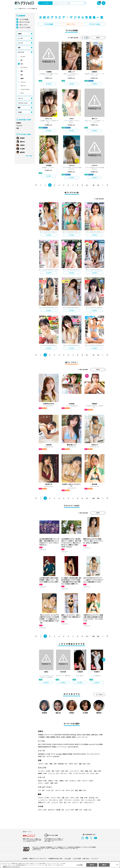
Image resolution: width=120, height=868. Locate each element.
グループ (60, 790)
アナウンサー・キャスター (74, 800)
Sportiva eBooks (72, 747)
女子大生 (93, 798)
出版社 (20, 34)
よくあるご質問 (76, 859)
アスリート (77, 802)
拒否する (92, 865)
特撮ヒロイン (44, 802)
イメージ (20, 98)
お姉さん (53, 781)
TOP (16, 9)
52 (98, 355)
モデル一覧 (29, 156)
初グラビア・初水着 (56, 810)
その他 (20, 112)
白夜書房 (68, 737)
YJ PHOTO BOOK (57, 744)
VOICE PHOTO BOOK (79, 754)
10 (87, 185)
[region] (60, 865)
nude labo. (56, 756)
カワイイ (87, 781)
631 (98, 636)
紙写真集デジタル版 (44, 754)
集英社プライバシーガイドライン (38, 859)
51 (93, 355)
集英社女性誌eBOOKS (45, 747)
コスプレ (43, 764)
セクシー (99, 781)
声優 (84, 798)
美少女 (43, 781)
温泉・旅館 (81, 790)
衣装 (19, 48)
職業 (19, 108)
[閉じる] (117, 865)
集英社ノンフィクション (59, 747)
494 (98, 498)
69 (98, 185)
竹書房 (48, 737)
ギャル (22, 93)
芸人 (67, 802)
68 (93, 185)
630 (93, 636)
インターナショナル (25, 89)
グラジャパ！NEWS (25, 27)
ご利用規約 (25, 859)
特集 (18, 128)
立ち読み (49, 84)
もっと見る (99, 694)
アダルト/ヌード (88, 802)
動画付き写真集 (67, 754)
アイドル (55, 798)
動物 (79, 810)
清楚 (42, 783)
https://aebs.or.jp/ (36, 850)
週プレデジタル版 (24, 22)
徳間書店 (53, 737)
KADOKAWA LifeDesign (69, 735)
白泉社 (63, 737)
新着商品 (19, 123)
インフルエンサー (93, 800)
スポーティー (23, 86)
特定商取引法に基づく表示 (56, 859)
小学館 (100, 735)
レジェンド (57, 802)
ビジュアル (21, 52)
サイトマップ (95, 859)
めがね (73, 764)
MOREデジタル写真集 (80, 744)
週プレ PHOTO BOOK (45, 744)
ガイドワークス (49, 735)
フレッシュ (23, 82)
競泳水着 (63, 764)
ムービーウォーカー (82, 737)
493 (93, 498)
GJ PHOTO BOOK (68, 744)
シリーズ (20, 43)
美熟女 (64, 781)
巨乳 (22, 60)
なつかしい (75, 781)
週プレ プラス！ (24, 25)
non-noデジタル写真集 (94, 744)
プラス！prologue (56, 754)
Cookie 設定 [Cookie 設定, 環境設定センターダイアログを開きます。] (80, 865)
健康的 (22, 78)
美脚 (22, 71)
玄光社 (79, 735)
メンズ (70, 810)
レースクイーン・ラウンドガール (51, 800)
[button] (104, 660)
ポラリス (50, 756)
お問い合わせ (86, 859)
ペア (42, 790)
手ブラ (43, 810)
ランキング (19, 126)
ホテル (70, 790)
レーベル (20, 38)
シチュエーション (23, 103)
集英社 (88, 735)
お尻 (22, 64)
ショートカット (24, 67)
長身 (22, 75)
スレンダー (23, 57)
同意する (104, 865)
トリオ (50, 790)
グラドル (44, 798)
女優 (65, 798)
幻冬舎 (83, 735)
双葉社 (74, 737)
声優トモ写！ (42, 756)
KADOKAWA (58, 735)
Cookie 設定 (67, 859)
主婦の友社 (94, 735)
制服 (53, 764)
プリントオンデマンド (92, 754)
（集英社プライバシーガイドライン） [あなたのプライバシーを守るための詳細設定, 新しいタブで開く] (11, 867)
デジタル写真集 (24, 19)
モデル (74, 798)
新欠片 (58, 737)
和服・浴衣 (84, 764)
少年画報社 (42, 737)
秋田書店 (41, 735)
